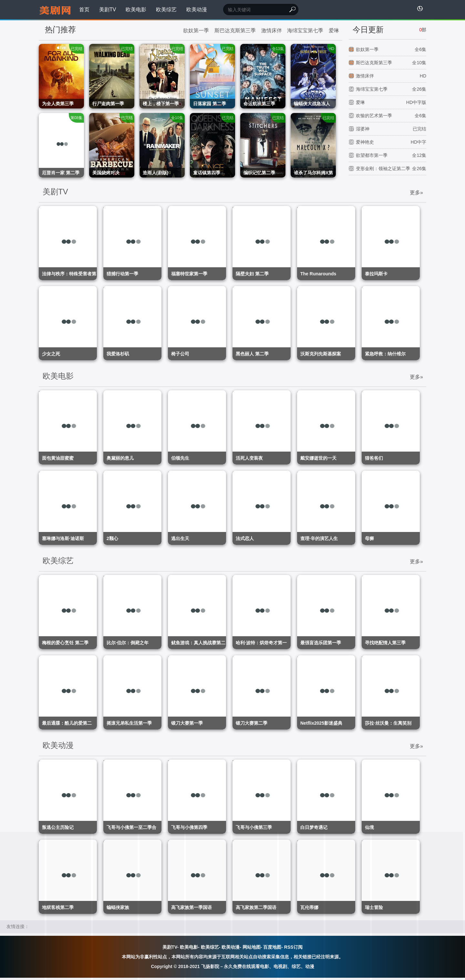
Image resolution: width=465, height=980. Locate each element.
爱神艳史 (387, 142)
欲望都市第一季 (387, 155)
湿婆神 (387, 129)
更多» (416, 193)
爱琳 (334, 31)
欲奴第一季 (196, 31)
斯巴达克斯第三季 (235, 31)
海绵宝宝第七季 (305, 31)
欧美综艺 (166, 10)
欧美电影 (136, 10)
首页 (84, 10)
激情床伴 (272, 31)
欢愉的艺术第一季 (387, 116)
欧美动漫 (197, 10)
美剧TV (108, 10)
